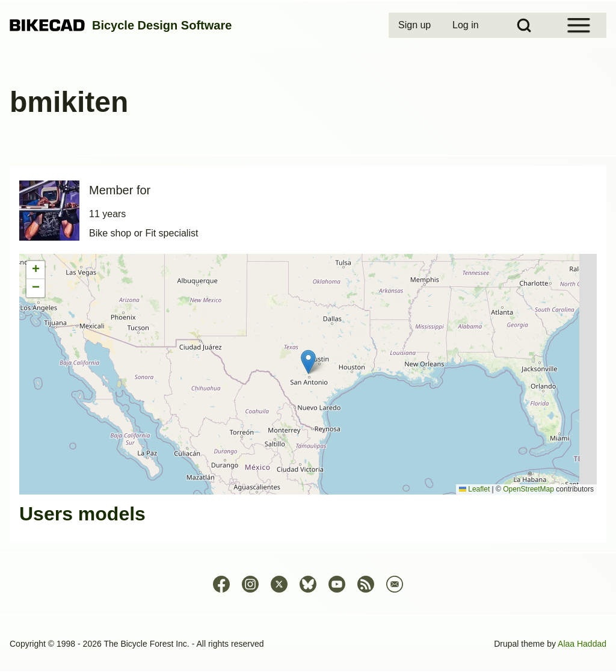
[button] (308, 362)
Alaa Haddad (582, 644)
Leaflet (474, 489)
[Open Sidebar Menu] (579, 25)
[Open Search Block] (524, 25)
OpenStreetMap (528, 489)
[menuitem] (416, 25)
